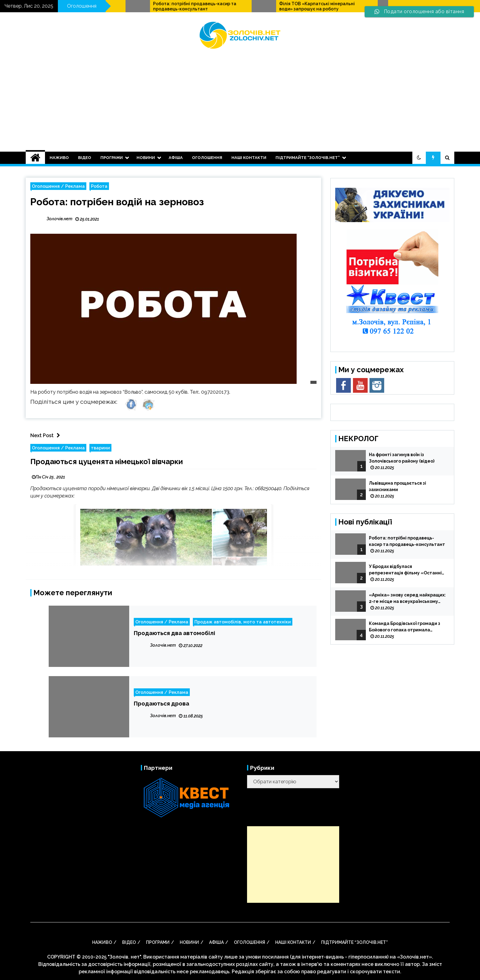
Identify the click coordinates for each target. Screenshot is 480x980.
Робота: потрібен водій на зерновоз (117, 202)
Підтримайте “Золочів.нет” (308, 158)
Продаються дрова (161, 703)
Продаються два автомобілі (174, 633)
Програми (112, 158)
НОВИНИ (146, 158)
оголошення (207, 158)
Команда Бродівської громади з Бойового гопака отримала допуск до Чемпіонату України (405, 627)
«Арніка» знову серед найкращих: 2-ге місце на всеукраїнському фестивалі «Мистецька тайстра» (407, 599)
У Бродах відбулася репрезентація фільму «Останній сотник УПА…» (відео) (407, 570)
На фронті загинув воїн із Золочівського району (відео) (402, 458)
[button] (419, 158)
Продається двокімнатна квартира (144, 4)
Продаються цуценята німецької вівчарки (107, 462)
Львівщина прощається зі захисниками (397, 486)
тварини (100, 448)
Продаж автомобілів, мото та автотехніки (243, 622)
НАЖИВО (59, 158)
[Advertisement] (240, 96)
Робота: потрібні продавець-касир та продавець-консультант (273, 6)
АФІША (176, 158)
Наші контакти (249, 158)
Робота (99, 186)
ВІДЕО (85, 158)
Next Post (47, 435)
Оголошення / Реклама (58, 186)
